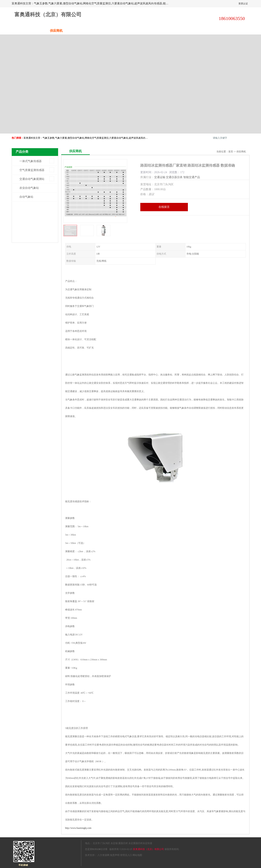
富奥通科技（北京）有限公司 (148, 849)
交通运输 (160, 177)
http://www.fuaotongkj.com (78, 828)
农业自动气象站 (29, 188)
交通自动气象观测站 (32, 179)
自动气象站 (26, 197)
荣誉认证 (205, 31)
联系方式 (235, 31)
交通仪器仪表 (174, 177)
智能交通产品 (192, 177)
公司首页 (27, 31)
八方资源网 (103, 855)
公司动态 (145, 31)
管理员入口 (126, 855)
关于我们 (116, 31)
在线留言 (164, 207)
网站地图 (137, 855)
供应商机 (56, 31)
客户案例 (175, 31)
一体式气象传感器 (31, 161)
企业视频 (86, 31)
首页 (231, 152)
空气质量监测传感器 (32, 170)
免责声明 (115, 855)
